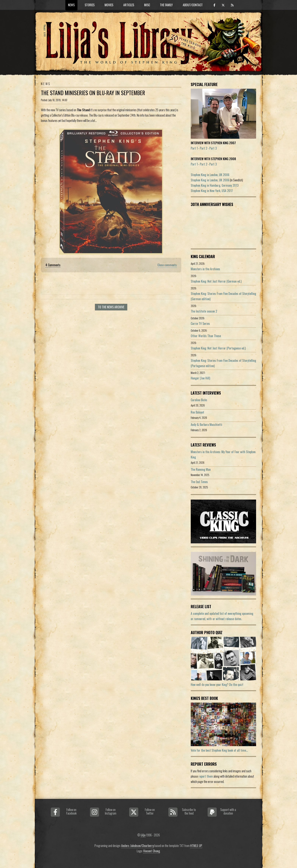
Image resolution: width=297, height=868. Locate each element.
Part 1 (194, 148)
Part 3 (213, 148)
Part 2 (204, 148)
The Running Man (201, 469)
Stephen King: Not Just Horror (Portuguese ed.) (218, 348)
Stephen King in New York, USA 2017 (212, 191)
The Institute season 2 (204, 311)
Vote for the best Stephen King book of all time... (219, 750)
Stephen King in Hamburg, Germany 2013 (215, 185)
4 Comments (53, 265)
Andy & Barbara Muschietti (206, 425)
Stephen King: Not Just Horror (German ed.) (216, 281)
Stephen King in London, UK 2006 (210, 175)
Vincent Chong (152, 851)
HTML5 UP (196, 846)
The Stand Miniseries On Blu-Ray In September (93, 93)
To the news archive (111, 307)
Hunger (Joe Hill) (200, 378)
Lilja (143, 835)
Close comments (167, 265)
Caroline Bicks (199, 400)
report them (206, 776)
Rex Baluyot (197, 412)
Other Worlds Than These (206, 336)
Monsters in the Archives (205, 269)
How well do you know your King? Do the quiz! (217, 685)
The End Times (199, 482)
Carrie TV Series (200, 324)
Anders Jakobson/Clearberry (138, 846)
